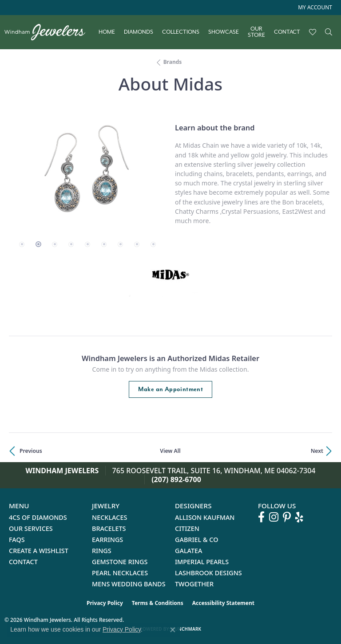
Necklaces (109, 517)
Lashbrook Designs (208, 573)
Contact (287, 32)
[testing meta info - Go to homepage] (49, 32)
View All (170, 451)
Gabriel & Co (196, 540)
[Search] (329, 32)
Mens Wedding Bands (129, 584)
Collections (181, 32)
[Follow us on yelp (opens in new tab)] (299, 517)
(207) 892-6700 (176, 479)
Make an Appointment (171, 389)
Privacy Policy (105, 603)
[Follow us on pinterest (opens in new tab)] (287, 517)
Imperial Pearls (202, 562)
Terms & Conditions (158, 603)
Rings (102, 551)
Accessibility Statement (223, 603)
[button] (314, 8)
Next (317, 451)
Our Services (31, 528)
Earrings (107, 540)
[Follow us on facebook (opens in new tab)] (261, 517)
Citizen (187, 528)
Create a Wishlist (39, 551)
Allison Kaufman (205, 517)
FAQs (17, 540)
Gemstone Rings (120, 562)
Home (107, 32)
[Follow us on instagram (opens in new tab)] (274, 517)
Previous (31, 451)
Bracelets (109, 528)
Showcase (224, 32)
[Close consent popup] (173, 630)
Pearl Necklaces (120, 573)
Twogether (194, 584)
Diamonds (139, 32)
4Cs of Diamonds (38, 517)
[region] (87, 174)
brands (173, 62)
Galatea (189, 551)
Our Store (256, 32)
